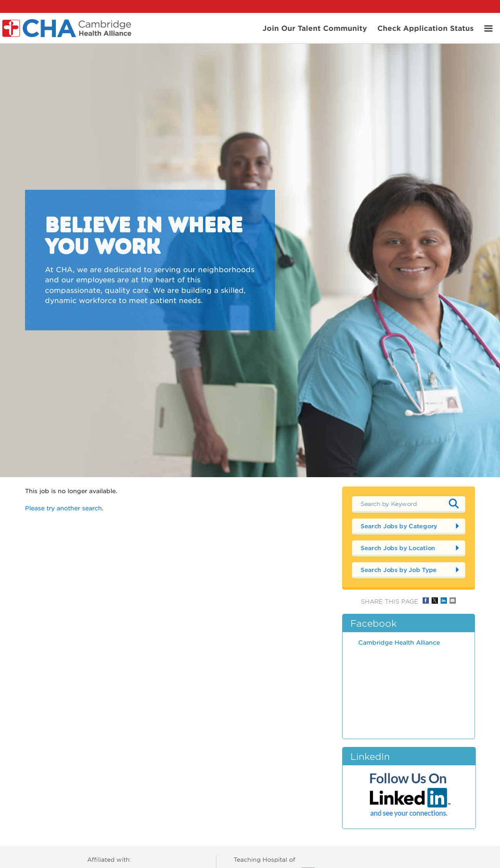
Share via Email (453, 601)
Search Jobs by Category (399, 526)
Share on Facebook (426, 601)
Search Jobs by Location (398, 548)
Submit (454, 504)
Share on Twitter (435, 601)
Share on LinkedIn (444, 601)
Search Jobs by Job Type (399, 569)
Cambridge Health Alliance (399, 642)
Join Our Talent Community (315, 28)
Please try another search (63, 508)
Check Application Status (426, 28)
